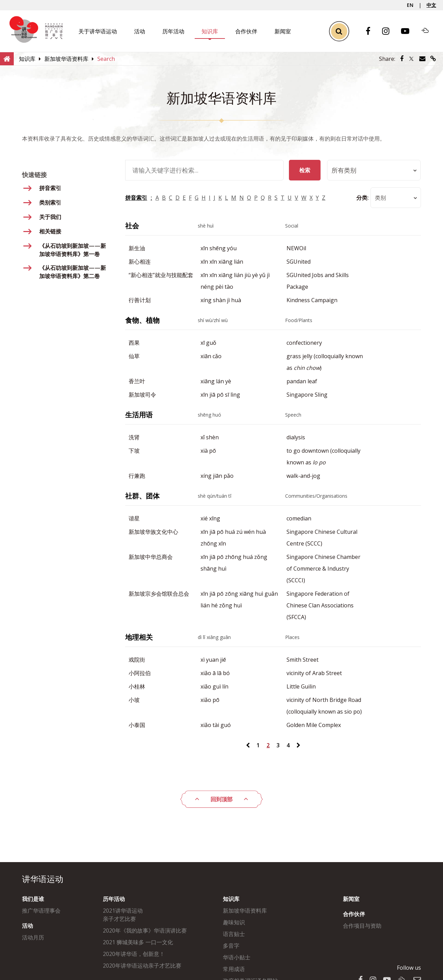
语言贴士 (234, 934)
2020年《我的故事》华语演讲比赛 (145, 931)
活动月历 (33, 937)
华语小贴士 (237, 957)
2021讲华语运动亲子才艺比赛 (123, 915)
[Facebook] (371, 31)
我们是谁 (33, 899)
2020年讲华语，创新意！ (134, 954)
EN (410, 5)
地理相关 (139, 637)
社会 (132, 226)
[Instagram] (389, 31)
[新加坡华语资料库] (66, 59)
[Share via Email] (422, 59)
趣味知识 (234, 922)
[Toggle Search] (339, 31)
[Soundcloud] (429, 31)
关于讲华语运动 (98, 31)
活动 (140, 31)
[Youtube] (409, 31)
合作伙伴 (246, 31)
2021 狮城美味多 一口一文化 (138, 942)
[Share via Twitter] (411, 59)
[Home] (7, 58)
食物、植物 (142, 320)
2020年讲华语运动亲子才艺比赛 (142, 966)
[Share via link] (433, 59)
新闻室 (283, 31)
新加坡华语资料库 (245, 911)
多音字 (231, 946)
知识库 (210, 31)
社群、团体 (142, 496)
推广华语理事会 (41, 911)
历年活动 (173, 31)
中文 (431, 5)
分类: (362, 198)
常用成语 (234, 969)
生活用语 (139, 415)
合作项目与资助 (362, 926)
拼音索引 (136, 198)
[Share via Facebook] (402, 59)
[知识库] (27, 59)
